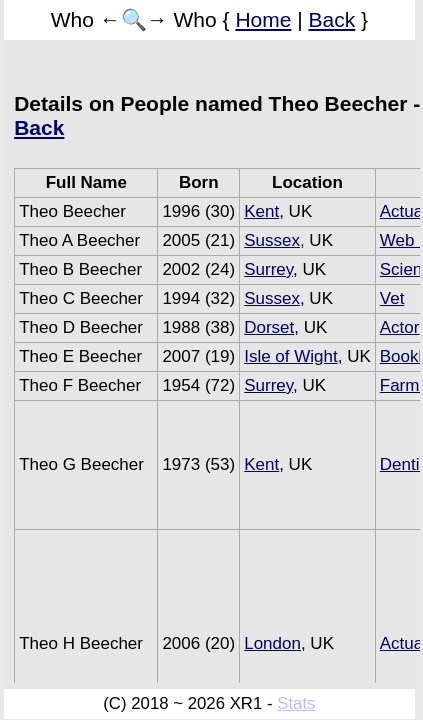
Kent (261, 211)
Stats (296, 703)
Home (263, 19)
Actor (400, 327)
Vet (392, 298)
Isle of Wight (291, 356)
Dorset (269, 327)
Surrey (268, 269)
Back (332, 19)
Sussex (272, 240)
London (272, 643)
